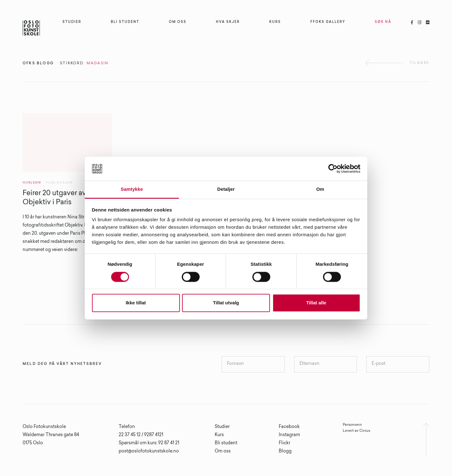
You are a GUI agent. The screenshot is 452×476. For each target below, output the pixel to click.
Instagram (289, 435)
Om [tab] (320, 189)
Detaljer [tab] (226, 189)
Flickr (285, 443)
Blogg (285, 452)
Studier (222, 427)
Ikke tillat (136, 303)
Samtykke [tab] (132, 189)
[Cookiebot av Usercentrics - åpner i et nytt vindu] (333, 168)
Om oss (223, 452)
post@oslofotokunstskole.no (149, 452)
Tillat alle (316, 303)
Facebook (289, 427)
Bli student (226, 443)
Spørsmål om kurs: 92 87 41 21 (149, 443)
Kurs (219, 435)
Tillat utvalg (226, 303)
